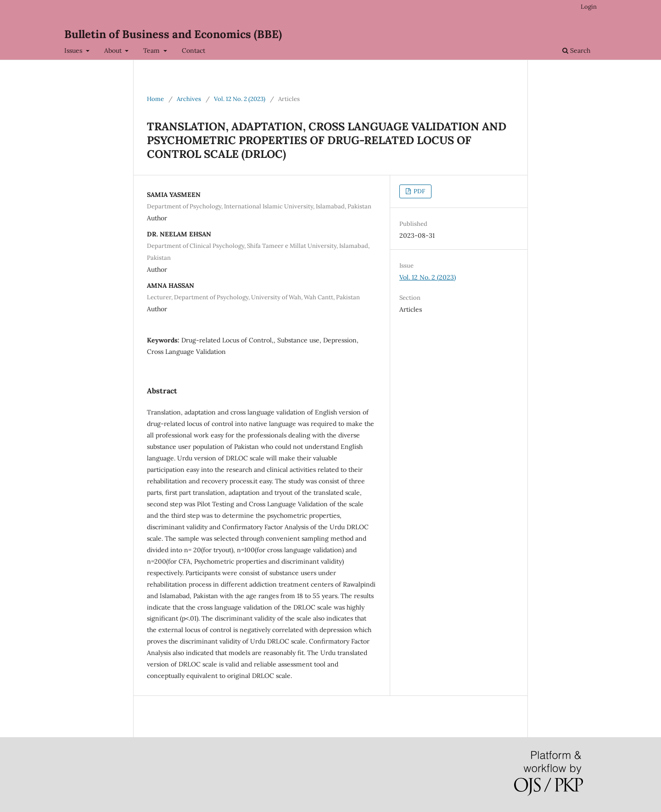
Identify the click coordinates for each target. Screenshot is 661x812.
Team (152, 50)
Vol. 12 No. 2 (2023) (240, 99)
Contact (193, 50)
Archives (189, 99)
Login (589, 7)
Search (576, 50)
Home (155, 99)
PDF (419, 191)
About (114, 50)
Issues (74, 50)
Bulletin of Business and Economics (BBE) (173, 34)
